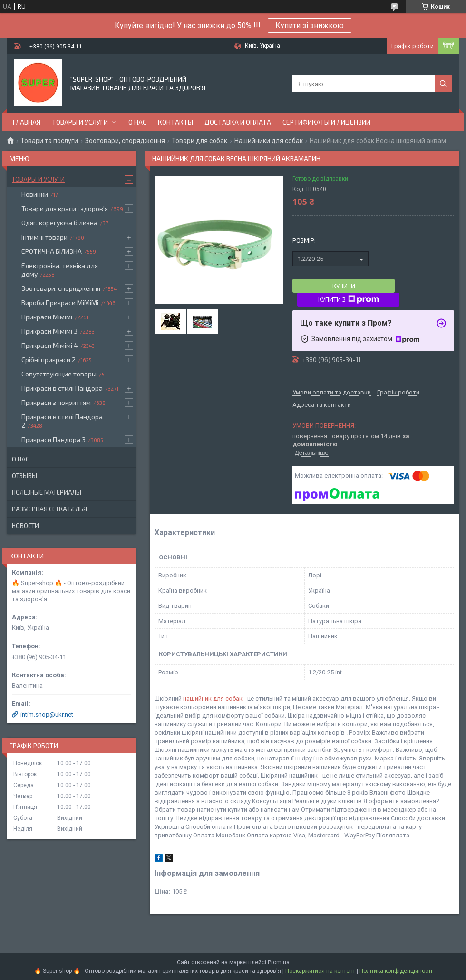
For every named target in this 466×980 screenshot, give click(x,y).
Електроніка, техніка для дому (60, 270)
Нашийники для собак (269, 141)
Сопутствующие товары (59, 374)
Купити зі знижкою (310, 25)
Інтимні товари (44, 237)
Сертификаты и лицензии (326, 122)
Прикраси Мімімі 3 (49, 331)
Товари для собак (199, 141)
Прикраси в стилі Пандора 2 (62, 421)
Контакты (175, 122)
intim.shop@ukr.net (47, 715)
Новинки (35, 194)
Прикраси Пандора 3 (53, 439)
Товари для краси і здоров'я (65, 208)
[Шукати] (443, 84)
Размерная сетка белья (49, 509)
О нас (137, 122)
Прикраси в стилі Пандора (62, 388)
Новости (25, 526)
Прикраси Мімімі (47, 317)
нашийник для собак (213, 698)
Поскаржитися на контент (320, 971)
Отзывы (24, 476)
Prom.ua (279, 962)
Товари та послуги (49, 141)
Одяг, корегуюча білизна (59, 223)
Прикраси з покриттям (56, 402)
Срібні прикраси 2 (49, 360)
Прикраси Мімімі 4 (50, 345)
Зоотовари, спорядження (125, 141)
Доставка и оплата (238, 122)
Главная (27, 122)
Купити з (349, 299)
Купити (344, 286)
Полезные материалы (47, 492)
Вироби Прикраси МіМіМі (60, 303)
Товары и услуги (80, 122)
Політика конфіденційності (396, 971)
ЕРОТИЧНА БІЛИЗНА (52, 251)
